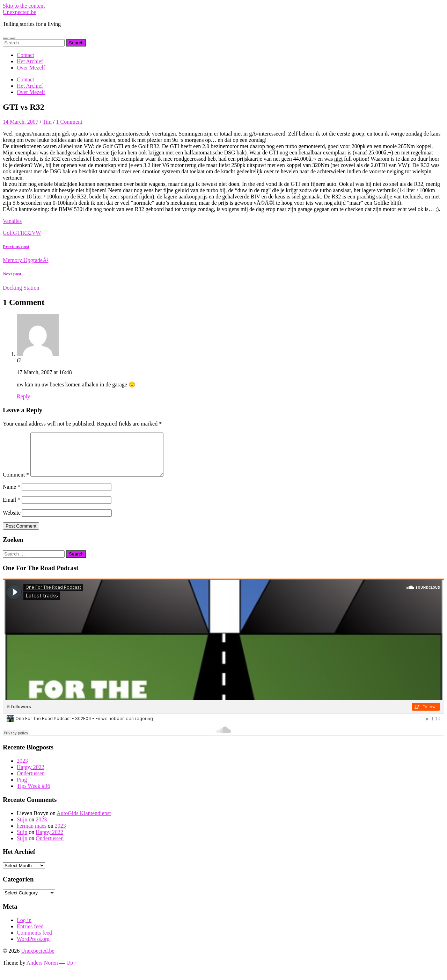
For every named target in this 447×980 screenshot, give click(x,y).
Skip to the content (24, 6)
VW (36, 233)
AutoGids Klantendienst (84, 822)
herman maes (32, 834)
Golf (8, 233)
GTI (18, 233)
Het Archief (30, 61)
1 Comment (69, 122)
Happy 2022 (31, 775)
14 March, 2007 (21, 122)
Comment (16, 483)
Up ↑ (72, 971)
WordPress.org (33, 947)
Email (12, 508)
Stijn (22, 828)
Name (12, 495)
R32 (27, 233)
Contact (25, 55)
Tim (47, 122)
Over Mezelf (31, 68)
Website (12, 521)
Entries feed (30, 935)
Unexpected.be (20, 12)
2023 (22, 769)
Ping (22, 788)
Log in (24, 928)
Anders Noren (42, 971)
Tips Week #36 (34, 794)
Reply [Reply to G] (23, 396)
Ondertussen (31, 782)
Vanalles (12, 221)
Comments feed (34, 941)
